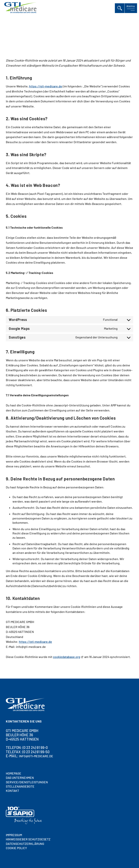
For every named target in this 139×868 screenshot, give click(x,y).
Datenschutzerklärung (25, 844)
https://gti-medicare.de (46, 86)
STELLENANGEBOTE (20, 786)
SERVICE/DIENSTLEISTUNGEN (27, 782)
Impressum (14, 835)
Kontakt (12, 791)
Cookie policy (16, 848)
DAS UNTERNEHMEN (20, 778)
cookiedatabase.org (67, 657)
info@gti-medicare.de (36, 756)
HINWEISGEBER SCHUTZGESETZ (28, 839)
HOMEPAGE (14, 773)
